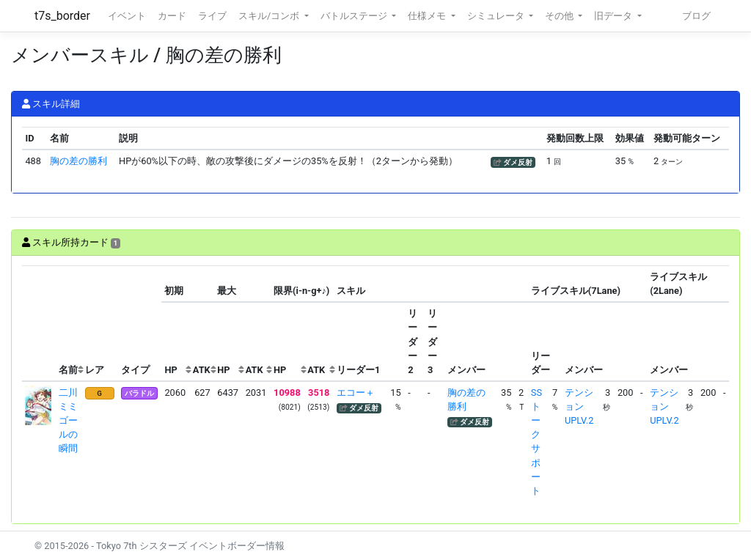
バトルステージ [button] (355, 16)
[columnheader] (39, 324)
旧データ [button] (614, 16)
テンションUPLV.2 (579, 406)
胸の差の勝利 (78, 161)
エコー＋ (356, 393)
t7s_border (62, 16)
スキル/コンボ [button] (270, 16)
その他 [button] (560, 16)
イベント (127, 16)
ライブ (212, 16)
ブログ (696, 16)
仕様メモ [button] (428, 16)
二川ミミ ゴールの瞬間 (73, 421)
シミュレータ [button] (497, 16)
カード (172, 16)
